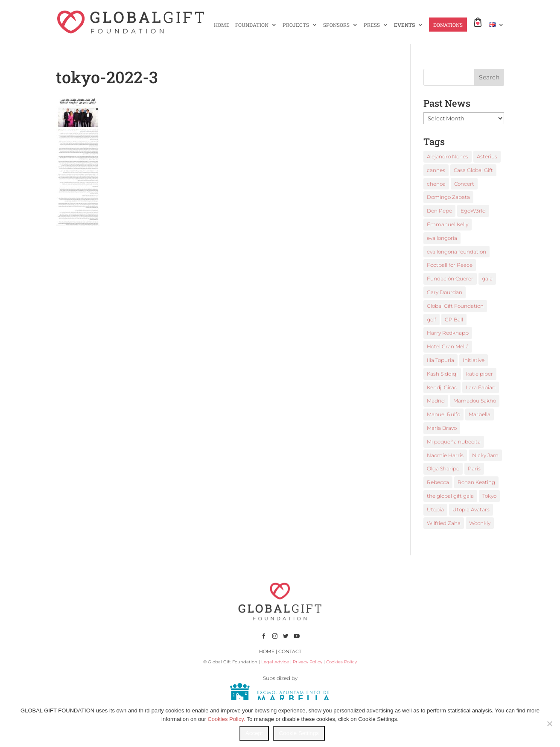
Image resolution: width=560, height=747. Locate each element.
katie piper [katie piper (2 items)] (480, 374)
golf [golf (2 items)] (432, 320)
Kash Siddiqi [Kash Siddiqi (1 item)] (442, 374)
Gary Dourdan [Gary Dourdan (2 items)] (445, 292)
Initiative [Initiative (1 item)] (474, 360)
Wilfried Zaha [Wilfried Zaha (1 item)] (444, 523)
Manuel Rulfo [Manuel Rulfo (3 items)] (443, 414)
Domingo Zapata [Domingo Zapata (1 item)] (448, 197)
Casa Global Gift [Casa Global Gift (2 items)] (473, 170)
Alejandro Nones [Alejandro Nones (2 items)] (448, 156)
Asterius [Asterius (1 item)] (487, 156)
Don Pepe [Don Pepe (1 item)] (439, 211)
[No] (549, 724)
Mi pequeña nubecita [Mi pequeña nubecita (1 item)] (454, 442)
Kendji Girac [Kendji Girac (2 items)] (442, 387)
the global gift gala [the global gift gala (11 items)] (450, 496)
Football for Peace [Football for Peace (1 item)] (450, 265)
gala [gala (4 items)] (487, 279)
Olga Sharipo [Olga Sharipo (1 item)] (443, 468)
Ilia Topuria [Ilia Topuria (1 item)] (440, 360)
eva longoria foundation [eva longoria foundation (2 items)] (456, 252)
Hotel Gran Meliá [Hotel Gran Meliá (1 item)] (448, 346)
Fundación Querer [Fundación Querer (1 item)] (450, 279)
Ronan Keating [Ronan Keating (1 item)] (476, 482)
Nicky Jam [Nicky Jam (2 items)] (485, 455)
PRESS (372, 25)
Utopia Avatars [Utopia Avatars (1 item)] (471, 509)
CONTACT (290, 651)
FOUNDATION (252, 25)
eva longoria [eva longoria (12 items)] (442, 238)
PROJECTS (296, 25)
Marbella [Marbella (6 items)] (480, 414)
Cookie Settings (299, 733)
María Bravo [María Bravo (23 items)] (442, 428)
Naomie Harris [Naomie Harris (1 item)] (445, 455)
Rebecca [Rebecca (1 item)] (438, 482)
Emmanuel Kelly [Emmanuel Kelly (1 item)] (448, 224)
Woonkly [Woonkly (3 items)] (480, 523)
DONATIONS (448, 25)
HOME (222, 25)
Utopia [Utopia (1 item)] (435, 509)
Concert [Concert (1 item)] (464, 184)
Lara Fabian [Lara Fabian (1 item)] (481, 387)
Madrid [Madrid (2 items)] (436, 401)
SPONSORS (336, 25)
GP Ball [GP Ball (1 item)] (454, 320)
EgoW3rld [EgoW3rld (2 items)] (473, 211)
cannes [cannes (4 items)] (436, 170)
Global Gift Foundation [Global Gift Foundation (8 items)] (455, 306)
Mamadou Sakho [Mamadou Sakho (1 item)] (475, 401)
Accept (254, 733)
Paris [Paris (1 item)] (474, 468)
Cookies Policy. (226, 719)
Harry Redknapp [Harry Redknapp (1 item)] (448, 333)
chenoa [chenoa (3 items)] (436, 184)
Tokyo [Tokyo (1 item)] (489, 496)
